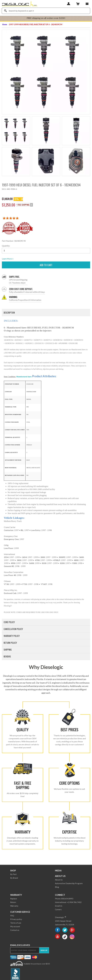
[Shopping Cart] (78, 4)
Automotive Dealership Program (69, 883)
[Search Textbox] (46, 11)
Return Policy (10, 643)
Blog (57, 887)
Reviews (7, 656)
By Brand (14, 878)
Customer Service (20, 912)
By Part (13, 874)
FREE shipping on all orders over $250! (46, 18)
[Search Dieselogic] (6, 11)
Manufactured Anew (24, 377)
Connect (60, 895)
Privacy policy (16, 919)
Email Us (59, 906)
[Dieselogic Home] (20, 4)
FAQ (12, 916)
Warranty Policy (12, 636)
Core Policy (9, 622)
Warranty (16, 895)
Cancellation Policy (13, 629)
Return (13, 902)
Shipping (8, 650)
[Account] (69, 4)
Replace (14, 899)
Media (58, 871)
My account (15, 926)
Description (9, 313)
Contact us (15, 930)
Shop (13, 871)
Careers (58, 909)
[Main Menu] (87, 4)
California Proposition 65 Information (25, 298)
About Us (60, 876)
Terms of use (16, 923)
